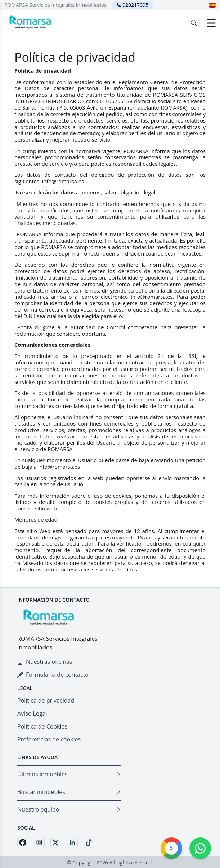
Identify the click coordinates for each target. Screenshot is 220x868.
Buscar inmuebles (69, 792)
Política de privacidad (46, 701)
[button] (212, 5)
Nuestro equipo (69, 809)
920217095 (135, 5)
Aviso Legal (32, 713)
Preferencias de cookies (49, 739)
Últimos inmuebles (69, 774)
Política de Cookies (42, 726)
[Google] (171, 848)
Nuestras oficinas (45, 662)
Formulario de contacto (53, 675)
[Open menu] (211, 23)
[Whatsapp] (200, 848)
